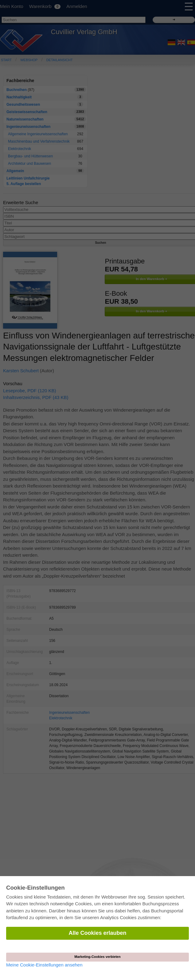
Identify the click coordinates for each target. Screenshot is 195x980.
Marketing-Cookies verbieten (97, 957)
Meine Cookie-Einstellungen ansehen (44, 965)
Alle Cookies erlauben (97, 933)
